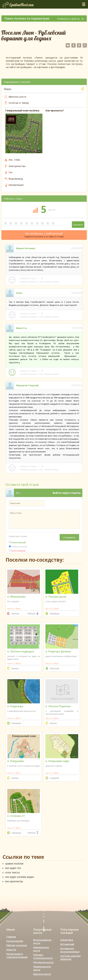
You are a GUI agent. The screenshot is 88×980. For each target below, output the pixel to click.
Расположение (15, 941)
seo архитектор (14, 881)
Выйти (76, 493)
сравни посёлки (14, 864)
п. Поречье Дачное (58, 651)
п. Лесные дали (56, 597)
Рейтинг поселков (17, 945)
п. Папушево (16, 761)
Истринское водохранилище (70, 950)
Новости (11, 950)
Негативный (17, 551)
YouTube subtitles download (70, 958)
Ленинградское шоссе (42, 968)
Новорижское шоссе (41, 949)
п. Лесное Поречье (58, 706)
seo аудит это (13, 868)
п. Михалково (17, 597)
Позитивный (17, 542)
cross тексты (12, 873)
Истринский (67, 944)
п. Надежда (15, 706)
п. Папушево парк (57, 761)
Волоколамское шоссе (42, 941)
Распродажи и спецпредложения (17, 955)
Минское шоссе (42, 974)
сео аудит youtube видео (19, 877)
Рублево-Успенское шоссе (43, 956)
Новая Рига (67, 940)
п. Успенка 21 (16, 816)
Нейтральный (18, 547)
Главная (11, 937)
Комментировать (29, 282)
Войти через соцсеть (67, 493)
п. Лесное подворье (21, 651)
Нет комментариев (49, 282)
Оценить (78, 225)
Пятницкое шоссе (43, 962)
